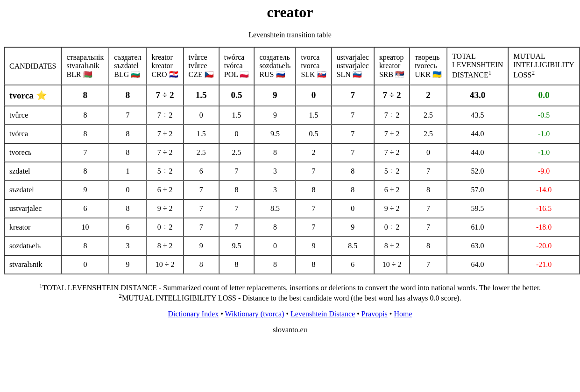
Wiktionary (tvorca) (255, 314)
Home (403, 314)
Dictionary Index (193, 314)
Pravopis (375, 314)
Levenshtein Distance (323, 314)
